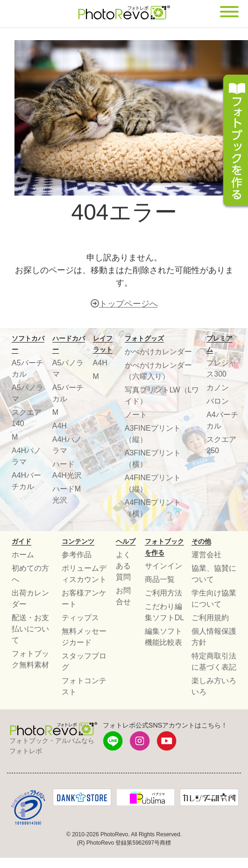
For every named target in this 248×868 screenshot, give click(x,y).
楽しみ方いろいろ (214, 686)
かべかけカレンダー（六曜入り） (158, 371)
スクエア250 (221, 445)
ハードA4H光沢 (67, 470)
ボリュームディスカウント (84, 574)
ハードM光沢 (67, 494)
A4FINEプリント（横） (153, 508)
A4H (60, 426)
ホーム (23, 555)
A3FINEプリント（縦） (153, 434)
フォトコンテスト (84, 686)
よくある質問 (123, 566)
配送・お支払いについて (30, 629)
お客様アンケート (84, 598)
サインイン (163, 566)
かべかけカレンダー (158, 352)
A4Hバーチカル (26, 481)
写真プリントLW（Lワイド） (162, 395)
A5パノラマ (28, 393)
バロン (218, 401)
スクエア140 (27, 418)
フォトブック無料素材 (30, 659)
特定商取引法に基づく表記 (214, 661)
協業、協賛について (214, 574)
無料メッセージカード (84, 637)
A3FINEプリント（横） (153, 458)
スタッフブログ (84, 661)
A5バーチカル (28, 368)
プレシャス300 (221, 368)
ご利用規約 (210, 618)
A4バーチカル (222, 420)
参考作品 (77, 555)
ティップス (80, 618)
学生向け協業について (214, 598)
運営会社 (206, 555)
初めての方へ (30, 574)
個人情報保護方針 (214, 637)
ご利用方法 (163, 593)
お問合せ (123, 596)
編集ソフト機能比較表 (163, 637)
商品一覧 (160, 579)
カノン (218, 388)
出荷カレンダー (30, 598)
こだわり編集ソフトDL (164, 612)
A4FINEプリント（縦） (153, 483)
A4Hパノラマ (26, 456)
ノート (136, 415)
